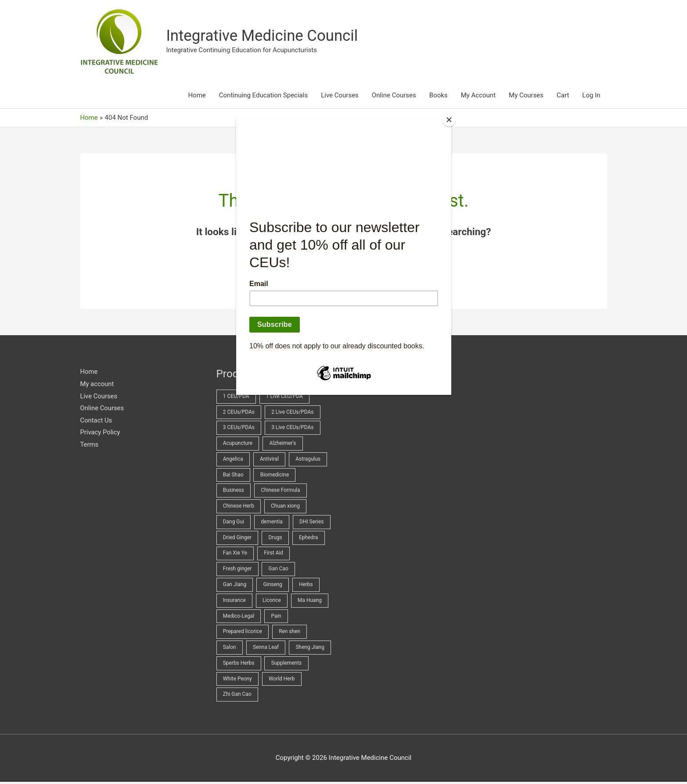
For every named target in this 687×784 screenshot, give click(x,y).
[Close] (449, 120)
